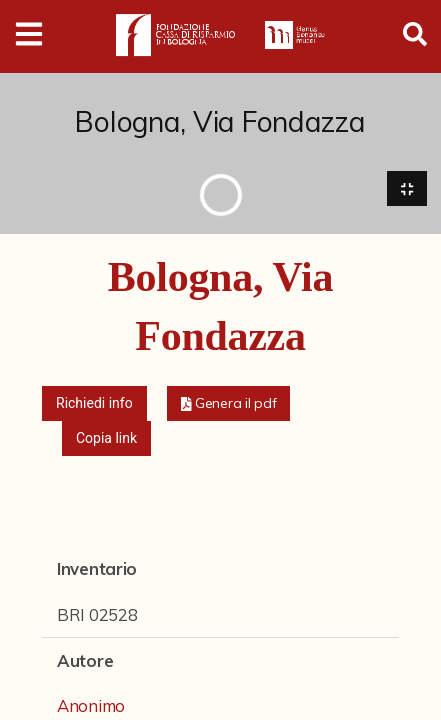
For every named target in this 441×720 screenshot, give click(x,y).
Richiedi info (94, 404)
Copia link (106, 439)
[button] (229, 404)
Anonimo (91, 705)
